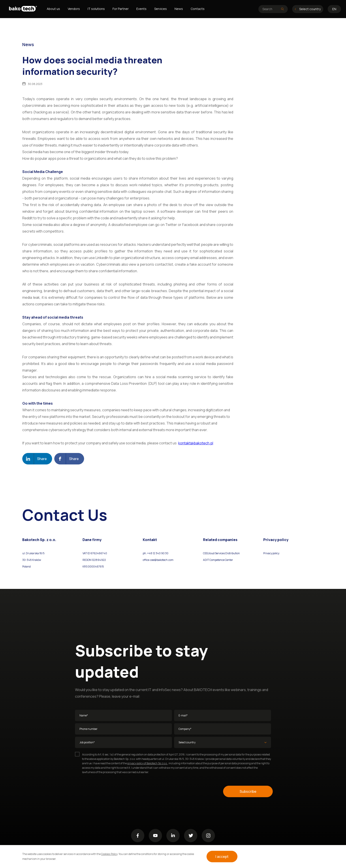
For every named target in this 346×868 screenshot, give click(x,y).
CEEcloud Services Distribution (221, 553)
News (179, 9)
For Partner (121, 9)
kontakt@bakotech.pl (196, 443)
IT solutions (96, 9)
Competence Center (221, 560)
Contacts (198, 9)
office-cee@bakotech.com (158, 560)
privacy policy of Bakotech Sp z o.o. (147, 763)
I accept (222, 857)
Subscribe (248, 791)
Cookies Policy (109, 854)
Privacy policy (271, 553)
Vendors (74, 9)
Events (141, 9)
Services (161, 9)
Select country (308, 9)
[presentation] (109, 791)
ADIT (206, 560)
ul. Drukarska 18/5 (33, 553)
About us (53, 9)
